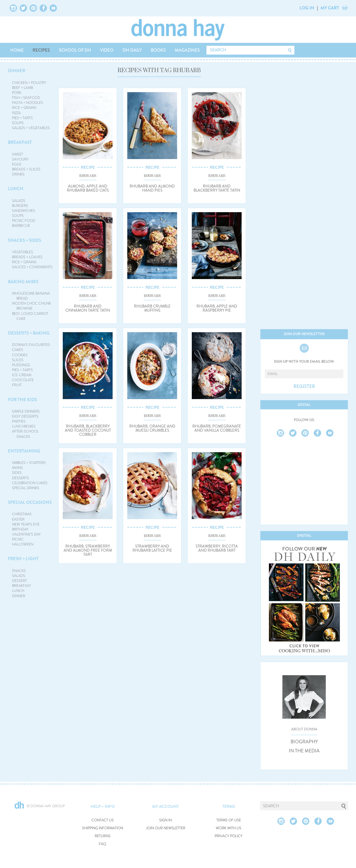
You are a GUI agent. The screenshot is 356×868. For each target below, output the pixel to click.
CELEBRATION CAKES (30, 483)
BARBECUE (21, 226)
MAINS (17, 468)
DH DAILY (132, 50)
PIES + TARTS (22, 118)
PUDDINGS (21, 365)
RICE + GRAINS (24, 108)
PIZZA (16, 113)
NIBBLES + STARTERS (29, 463)
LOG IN (307, 8)
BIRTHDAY (20, 529)
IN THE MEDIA (304, 751)
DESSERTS (21, 478)
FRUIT (17, 385)
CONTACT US (103, 820)
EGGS (17, 164)
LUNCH (16, 189)
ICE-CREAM (22, 375)
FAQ (102, 844)
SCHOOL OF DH (75, 50)
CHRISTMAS (22, 514)
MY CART (330, 8)
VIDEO (107, 50)
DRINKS (18, 174)
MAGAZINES (187, 50)
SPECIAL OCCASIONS (30, 502)
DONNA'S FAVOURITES (31, 345)
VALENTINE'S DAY (26, 534)
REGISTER (304, 386)
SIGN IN (166, 820)
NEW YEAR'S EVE (26, 524)
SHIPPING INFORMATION (103, 828)
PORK (17, 93)
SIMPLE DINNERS (26, 411)
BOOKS (158, 50)
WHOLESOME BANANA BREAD (31, 296)
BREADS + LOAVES (27, 257)
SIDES (17, 473)
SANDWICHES (24, 211)
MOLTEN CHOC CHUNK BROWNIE (32, 306)
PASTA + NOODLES (28, 103)
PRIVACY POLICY (229, 836)
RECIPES (41, 50)
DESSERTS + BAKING (29, 333)
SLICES (18, 360)
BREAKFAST (20, 142)
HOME (17, 50)
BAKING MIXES (23, 282)
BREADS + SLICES (26, 169)
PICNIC (18, 539)
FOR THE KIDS (22, 400)
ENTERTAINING (24, 451)
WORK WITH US (229, 828)
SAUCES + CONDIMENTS (32, 267)
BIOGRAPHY (304, 742)
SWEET (18, 154)
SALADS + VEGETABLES (31, 128)
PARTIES (19, 421)
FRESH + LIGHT (23, 559)
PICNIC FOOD (24, 221)
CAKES (18, 350)
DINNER (17, 71)
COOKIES (20, 355)
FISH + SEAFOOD (26, 98)
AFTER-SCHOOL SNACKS (25, 434)
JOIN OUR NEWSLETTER (166, 828)
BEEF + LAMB (22, 88)
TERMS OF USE (229, 820)
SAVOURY (20, 159)
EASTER (18, 519)
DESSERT (20, 581)
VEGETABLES (23, 252)
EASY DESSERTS (25, 416)
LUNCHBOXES (24, 426)
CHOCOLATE (23, 380)
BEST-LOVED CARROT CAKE (30, 316)
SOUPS (18, 123)
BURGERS (20, 206)
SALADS (19, 201)
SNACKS (19, 571)
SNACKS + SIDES (24, 240)
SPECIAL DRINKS (26, 488)
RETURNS (103, 836)
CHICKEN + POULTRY (29, 83)
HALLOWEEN (23, 544)
